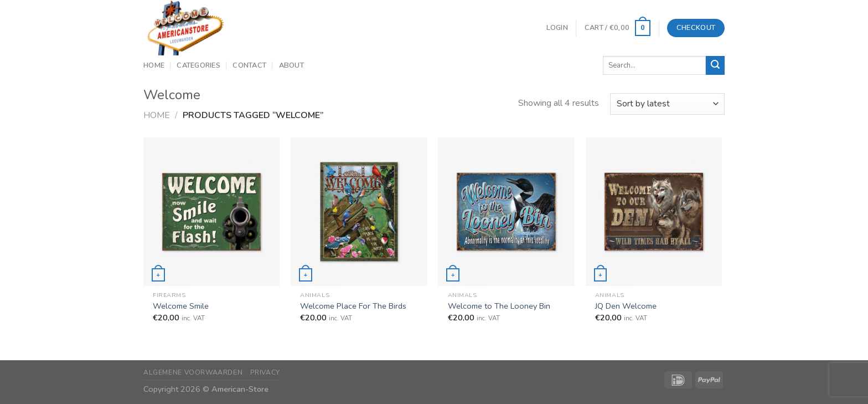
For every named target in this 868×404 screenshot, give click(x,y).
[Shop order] (667, 104)
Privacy (265, 372)
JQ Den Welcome (626, 306)
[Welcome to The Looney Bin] (506, 211)
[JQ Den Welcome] (654, 211)
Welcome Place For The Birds (353, 306)
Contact (249, 65)
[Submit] (715, 65)
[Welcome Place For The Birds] (359, 211)
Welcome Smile (181, 306)
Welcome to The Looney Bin (499, 306)
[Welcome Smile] (212, 211)
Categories (198, 65)
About (291, 65)
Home (154, 65)
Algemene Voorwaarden (193, 372)
